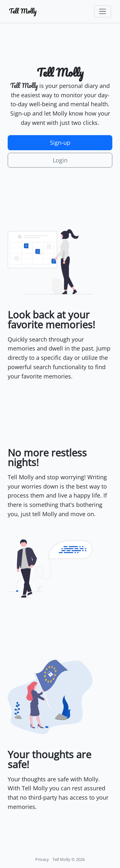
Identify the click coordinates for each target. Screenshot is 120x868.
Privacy (42, 859)
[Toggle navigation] (103, 11)
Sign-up (60, 143)
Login (60, 160)
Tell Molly (23, 11)
